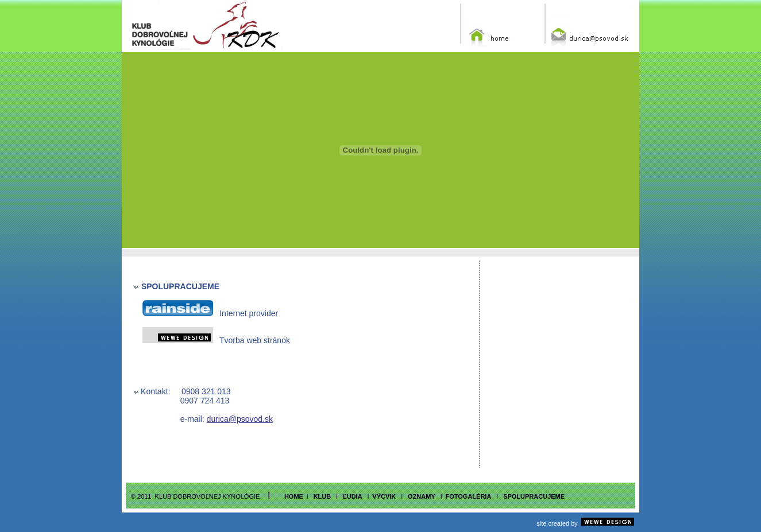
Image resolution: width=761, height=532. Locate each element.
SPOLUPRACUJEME (534, 496)
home (294, 496)
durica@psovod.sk (240, 419)
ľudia (352, 496)
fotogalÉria (469, 496)
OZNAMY (422, 496)
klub (322, 496)
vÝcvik (384, 496)
